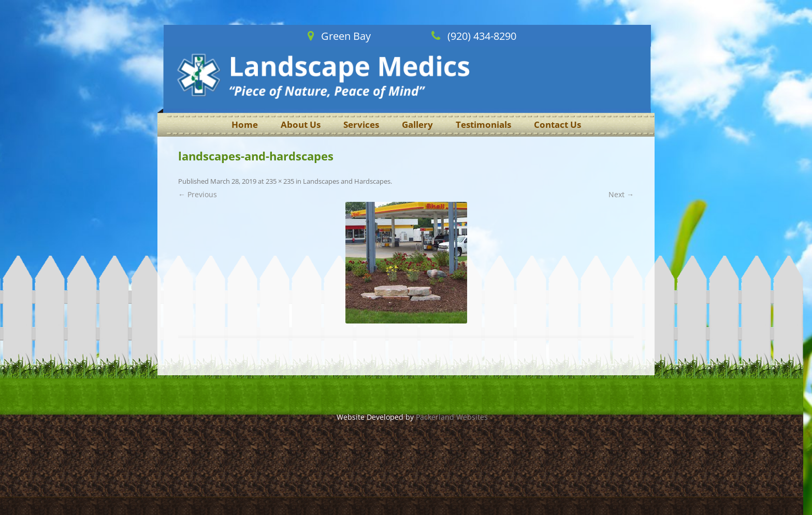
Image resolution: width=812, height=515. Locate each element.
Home (245, 124)
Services (361, 124)
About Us (301, 124)
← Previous (198, 194)
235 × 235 (280, 181)
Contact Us (557, 124)
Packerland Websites (452, 417)
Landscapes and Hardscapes (347, 181)
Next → (621, 194)
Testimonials (483, 124)
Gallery (417, 124)
